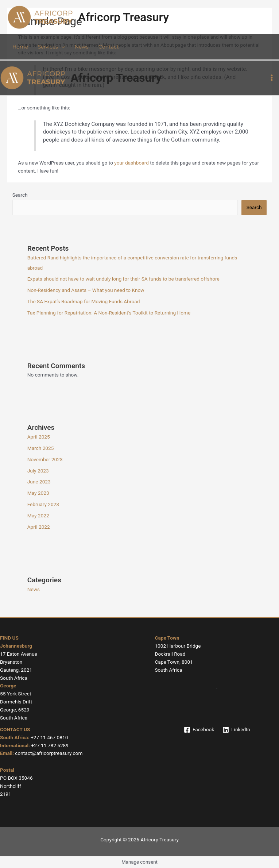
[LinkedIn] (236, 730)
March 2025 (41, 448)
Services (51, 47)
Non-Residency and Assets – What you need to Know (86, 290)
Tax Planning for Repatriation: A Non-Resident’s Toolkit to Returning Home (109, 313)
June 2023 (39, 482)
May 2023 (38, 493)
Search (20, 195)
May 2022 (38, 516)
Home (20, 47)
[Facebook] (199, 730)
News (82, 47)
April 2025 (39, 437)
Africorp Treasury (124, 17)
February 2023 (43, 504)
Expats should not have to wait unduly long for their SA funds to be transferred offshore (123, 279)
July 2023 (38, 471)
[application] (61, 47)
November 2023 (45, 459)
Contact (109, 47)
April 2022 (39, 527)
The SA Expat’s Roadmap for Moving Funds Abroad (84, 301)
